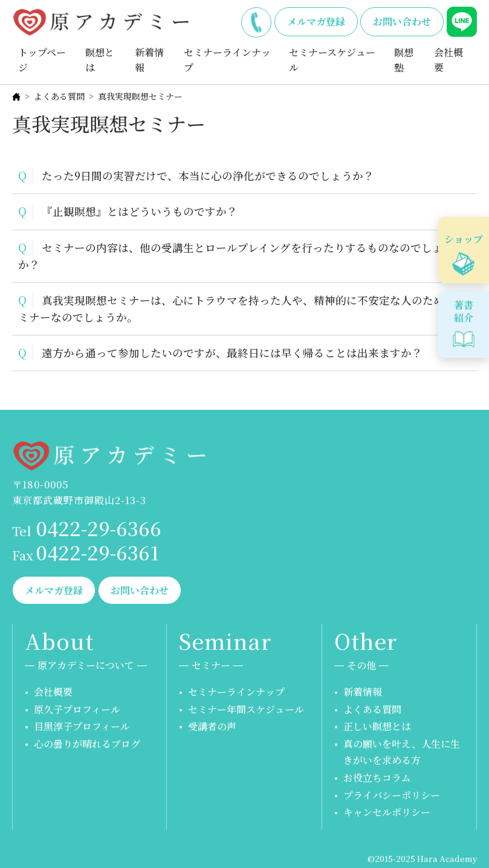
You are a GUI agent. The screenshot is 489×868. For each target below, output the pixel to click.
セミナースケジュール (332, 60)
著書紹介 (464, 311)
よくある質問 (59, 96)
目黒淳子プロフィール (82, 726)
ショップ (464, 239)
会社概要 (449, 60)
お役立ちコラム (377, 778)
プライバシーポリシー (392, 795)
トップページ (42, 60)
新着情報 (149, 60)
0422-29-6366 (256, 20)
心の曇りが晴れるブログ (87, 744)
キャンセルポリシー (387, 812)
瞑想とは (100, 60)
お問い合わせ (402, 21)
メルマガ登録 (316, 21)
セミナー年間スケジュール (246, 709)
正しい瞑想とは (377, 726)
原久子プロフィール (77, 709)
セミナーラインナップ (227, 60)
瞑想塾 (404, 60)
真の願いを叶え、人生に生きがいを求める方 (402, 752)
